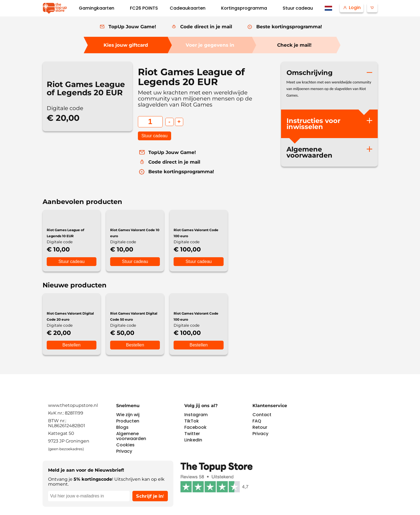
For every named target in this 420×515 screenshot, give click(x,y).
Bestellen (71, 345)
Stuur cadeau (155, 136)
